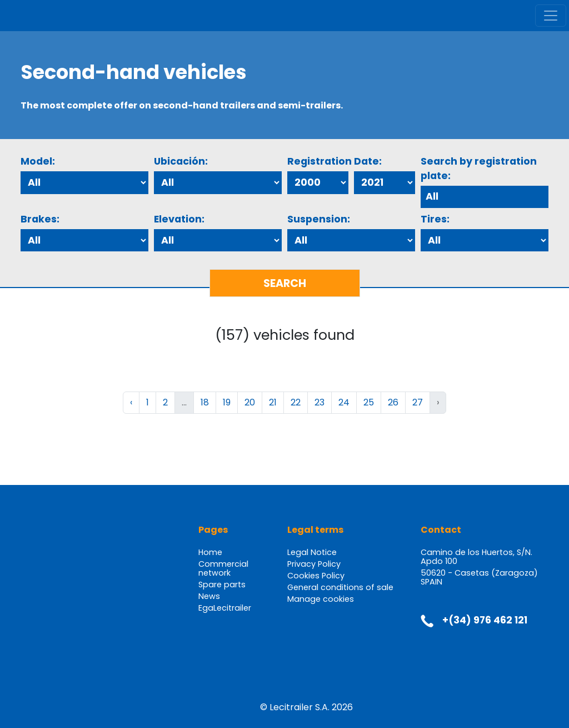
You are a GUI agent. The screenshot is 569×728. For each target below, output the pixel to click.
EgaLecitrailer (225, 608)
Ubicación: (181, 161)
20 (250, 402)
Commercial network (223, 568)
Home (210, 552)
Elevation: (179, 219)
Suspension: (319, 219)
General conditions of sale (340, 587)
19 (227, 402)
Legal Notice (312, 552)
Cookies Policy (316, 576)
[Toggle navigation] (551, 16)
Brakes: (40, 219)
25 (369, 402)
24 (344, 402)
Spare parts (222, 585)
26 (393, 402)
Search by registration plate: (479, 169)
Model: (38, 161)
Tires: (435, 219)
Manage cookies (321, 599)
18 (205, 402)
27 (418, 402)
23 (320, 402)
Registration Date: (335, 161)
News (209, 596)
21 (273, 402)
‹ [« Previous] (131, 402)
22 (296, 402)
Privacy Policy (314, 564)
